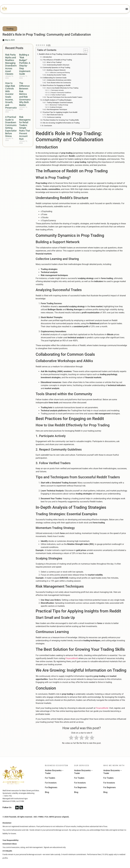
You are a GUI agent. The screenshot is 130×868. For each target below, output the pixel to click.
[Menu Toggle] (127, 9)
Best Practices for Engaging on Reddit (57, 85)
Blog (47, 792)
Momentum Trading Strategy (59, 105)
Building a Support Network (56, 70)
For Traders (50, 778)
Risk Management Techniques (57, 110)
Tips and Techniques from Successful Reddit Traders (64, 97)
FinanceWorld (72, 658)
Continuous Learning (54, 117)
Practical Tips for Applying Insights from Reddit (60, 112)
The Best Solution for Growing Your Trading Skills (61, 120)
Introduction (47, 57)
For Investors (51, 783)
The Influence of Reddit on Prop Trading (57, 60)
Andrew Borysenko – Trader (54, 772)
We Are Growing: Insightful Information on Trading (61, 123)
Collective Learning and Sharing (60, 73)
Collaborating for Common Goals (55, 78)
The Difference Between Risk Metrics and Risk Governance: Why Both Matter (26, 94)
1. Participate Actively (57, 90)
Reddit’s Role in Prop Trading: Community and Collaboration (63, 54)
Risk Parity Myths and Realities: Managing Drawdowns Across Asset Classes (11, 64)
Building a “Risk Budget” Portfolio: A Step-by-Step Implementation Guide (27, 64)
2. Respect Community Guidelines (60, 93)
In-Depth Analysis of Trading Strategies (57, 100)
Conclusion (48, 126)
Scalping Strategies (56, 107)
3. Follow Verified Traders (58, 95)
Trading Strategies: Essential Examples (60, 103)
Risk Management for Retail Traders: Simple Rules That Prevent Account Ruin (26, 128)
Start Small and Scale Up (55, 115)
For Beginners (51, 787)
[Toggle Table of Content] (84, 50)
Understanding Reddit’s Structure (58, 65)
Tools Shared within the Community (59, 83)
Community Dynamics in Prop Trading (57, 68)
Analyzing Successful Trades (56, 75)
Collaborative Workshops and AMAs (59, 80)
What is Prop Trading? (54, 62)
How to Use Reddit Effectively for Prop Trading (63, 88)
